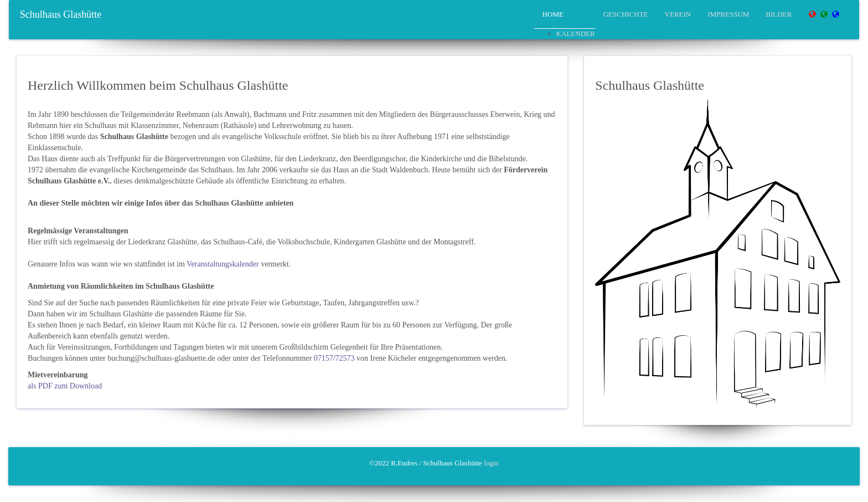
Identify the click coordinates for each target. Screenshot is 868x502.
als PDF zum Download (65, 386)
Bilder (779, 14)
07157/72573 (334, 358)
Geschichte (626, 14)
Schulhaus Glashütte (61, 14)
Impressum (728, 14)
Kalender (576, 34)
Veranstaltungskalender (223, 264)
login (491, 463)
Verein (678, 14)
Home (553, 14)
